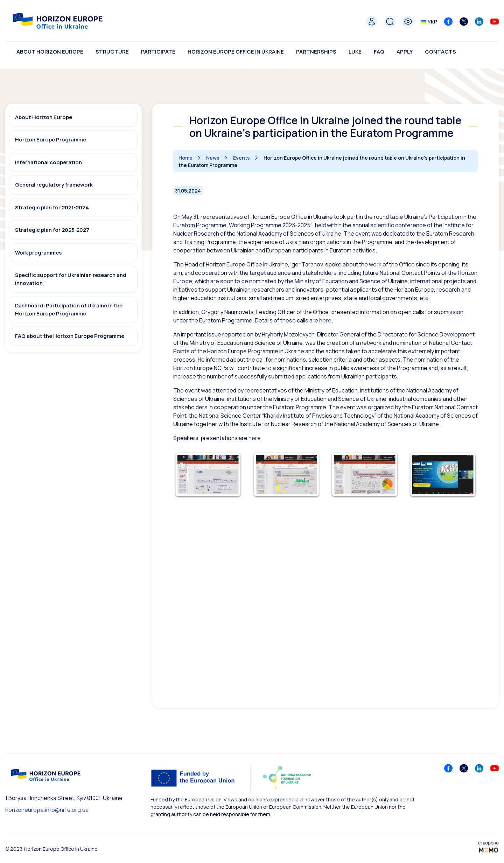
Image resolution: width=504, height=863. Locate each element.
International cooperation (48, 162)
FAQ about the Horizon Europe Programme (70, 336)
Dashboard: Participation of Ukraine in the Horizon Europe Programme (69, 309)
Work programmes (38, 253)
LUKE (355, 52)
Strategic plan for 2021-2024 (52, 207)
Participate (158, 52)
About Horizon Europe (50, 52)
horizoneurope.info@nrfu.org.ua (47, 810)
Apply (405, 52)
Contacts (440, 52)
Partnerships (316, 52)
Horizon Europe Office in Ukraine (236, 52)
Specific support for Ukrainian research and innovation (71, 279)
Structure (112, 52)
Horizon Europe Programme (51, 140)
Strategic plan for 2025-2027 (52, 230)
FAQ (379, 52)
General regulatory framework (54, 185)
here (255, 438)
